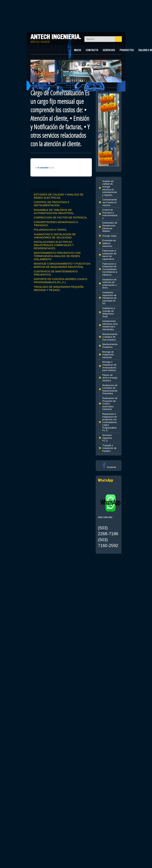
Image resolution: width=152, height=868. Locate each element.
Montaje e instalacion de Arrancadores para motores (109, 366)
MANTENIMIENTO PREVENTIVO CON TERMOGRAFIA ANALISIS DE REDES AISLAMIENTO (57, 256)
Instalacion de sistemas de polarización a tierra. (109, 284)
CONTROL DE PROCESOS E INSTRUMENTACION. (52, 204)
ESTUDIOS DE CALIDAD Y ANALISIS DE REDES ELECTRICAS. (59, 196)
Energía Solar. (110, 236)
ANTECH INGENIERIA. (56, 37)
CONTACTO (92, 50)
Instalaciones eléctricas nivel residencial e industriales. (110, 325)
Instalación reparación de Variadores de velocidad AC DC (109, 298)
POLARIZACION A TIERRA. (50, 230)
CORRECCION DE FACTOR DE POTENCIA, (61, 217)
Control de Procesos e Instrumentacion (110, 214)
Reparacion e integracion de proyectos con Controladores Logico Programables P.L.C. (110, 422)
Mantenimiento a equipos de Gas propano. (110, 337)
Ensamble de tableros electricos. (109, 243)
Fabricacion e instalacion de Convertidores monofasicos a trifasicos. (110, 269)
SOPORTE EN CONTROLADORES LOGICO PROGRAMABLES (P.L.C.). (60, 281)
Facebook (109, 467)
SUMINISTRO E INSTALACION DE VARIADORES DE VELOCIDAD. (55, 236)
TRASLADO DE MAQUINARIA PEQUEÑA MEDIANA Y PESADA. (59, 288)
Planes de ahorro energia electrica (110, 378)
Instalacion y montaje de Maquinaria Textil (109, 312)
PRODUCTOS (127, 50)
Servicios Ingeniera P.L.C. (107, 438)
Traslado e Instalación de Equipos (109, 448)
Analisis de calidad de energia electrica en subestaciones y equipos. (110, 188)
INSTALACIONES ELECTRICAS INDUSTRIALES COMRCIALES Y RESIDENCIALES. (54, 245)
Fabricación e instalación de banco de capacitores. (109, 255)
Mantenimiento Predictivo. (110, 346)
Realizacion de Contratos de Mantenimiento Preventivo (110, 389)
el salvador (43, 168)
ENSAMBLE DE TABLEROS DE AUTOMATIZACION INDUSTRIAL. (54, 211)
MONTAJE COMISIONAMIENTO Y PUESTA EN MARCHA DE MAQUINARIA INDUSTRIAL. (62, 265)
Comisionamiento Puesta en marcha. (110, 202)
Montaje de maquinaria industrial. (108, 355)
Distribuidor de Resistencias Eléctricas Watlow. (110, 227)
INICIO (78, 50)
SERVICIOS (109, 50)
